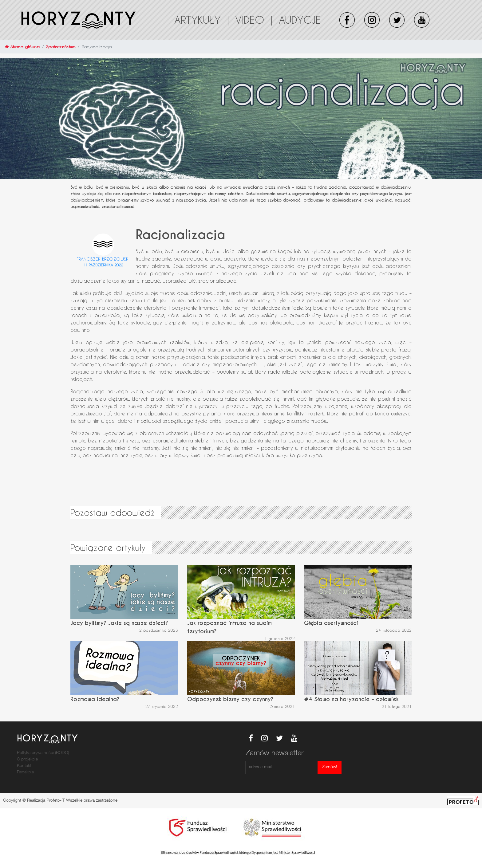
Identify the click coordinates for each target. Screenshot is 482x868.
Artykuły (202, 20)
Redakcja (25, 772)
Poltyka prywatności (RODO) (43, 753)
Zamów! (330, 767)
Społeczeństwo (61, 47)
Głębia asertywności (331, 623)
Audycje (300, 20)
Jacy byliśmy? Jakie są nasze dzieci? (119, 623)
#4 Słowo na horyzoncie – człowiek (351, 699)
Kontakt (24, 766)
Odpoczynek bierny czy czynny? (230, 699)
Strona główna (22, 47)
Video (254, 20)
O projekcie (27, 760)
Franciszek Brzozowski (103, 259)
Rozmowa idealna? (95, 699)
